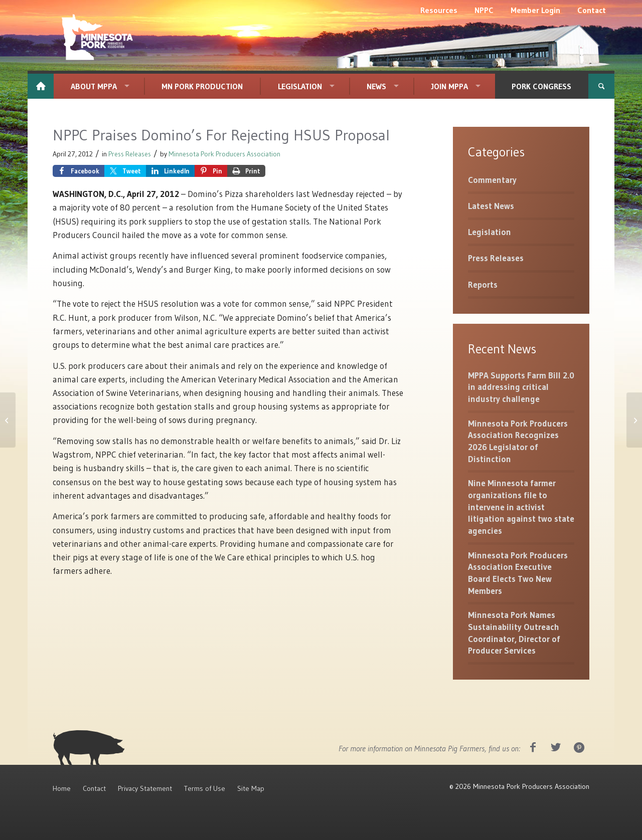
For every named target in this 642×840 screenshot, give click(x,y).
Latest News (491, 206)
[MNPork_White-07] (96, 38)
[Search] (601, 86)
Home (62, 788)
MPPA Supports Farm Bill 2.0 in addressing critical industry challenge (521, 387)
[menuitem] (439, 10)
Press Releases (130, 154)
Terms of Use (205, 788)
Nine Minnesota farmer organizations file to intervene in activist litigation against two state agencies (521, 507)
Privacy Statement (145, 788)
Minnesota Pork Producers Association (224, 154)
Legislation (490, 232)
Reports (483, 284)
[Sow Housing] (634, 420)
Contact (94, 788)
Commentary (492, 180)
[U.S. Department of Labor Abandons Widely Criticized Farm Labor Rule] (8, 420)
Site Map (251, 788)
